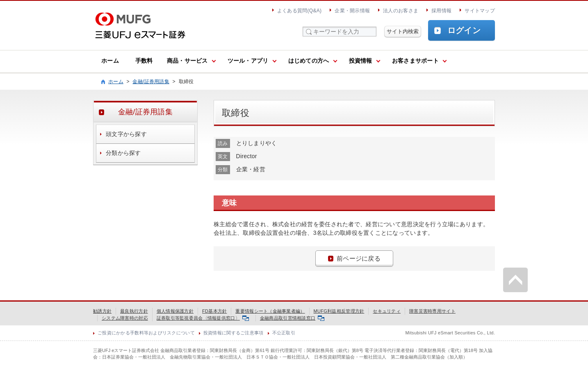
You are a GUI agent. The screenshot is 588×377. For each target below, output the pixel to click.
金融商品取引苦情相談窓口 (292, 318)
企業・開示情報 (352, 11)
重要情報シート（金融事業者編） (270, 311)
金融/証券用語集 (151, 82)
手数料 (144, 61)
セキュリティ (387, 311)
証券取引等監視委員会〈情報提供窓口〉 (203, 318)
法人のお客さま (401, 11)
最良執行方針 (134, 311)
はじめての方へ (309, 61)
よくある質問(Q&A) (299, 11)
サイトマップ (480, 11)
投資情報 (361, 61)
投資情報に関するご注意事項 (234, 333)
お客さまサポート (415, 61)
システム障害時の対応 (125, 318)
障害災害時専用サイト (432, 311)
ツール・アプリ (248, 61)
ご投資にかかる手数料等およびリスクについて (146, 333)
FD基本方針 (214, 311)
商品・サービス (187, 61)
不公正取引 (284, 333)
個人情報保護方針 (175, 311)
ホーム (110, 61)
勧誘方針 (102, 311)
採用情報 (441, 11)
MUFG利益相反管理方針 (339, 311)
